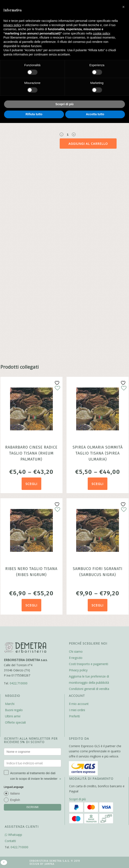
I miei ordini (77, 710)
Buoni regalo (14, 710)
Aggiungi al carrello (88, 144)
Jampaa (49, 864)
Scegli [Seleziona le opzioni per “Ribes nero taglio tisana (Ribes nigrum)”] (31, 605)
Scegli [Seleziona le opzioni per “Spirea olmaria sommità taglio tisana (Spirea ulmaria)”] (98, 484)
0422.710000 (19, 683)
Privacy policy (78, 670)
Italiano (15, 793)
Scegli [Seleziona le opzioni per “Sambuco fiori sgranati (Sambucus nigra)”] (98, 605)
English (15, 800)
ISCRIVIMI (32, 807)
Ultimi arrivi (13, 716)
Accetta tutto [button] (95, 114)
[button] (123, 7)
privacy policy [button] (12, 25)
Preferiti (74, 716)
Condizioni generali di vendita (89, 689)
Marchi (10, 704)
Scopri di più (77, 799)
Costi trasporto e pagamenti (88, 664)
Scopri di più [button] (64, 104)
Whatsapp (13, 835)
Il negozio (76, 658)
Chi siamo (76, 652)
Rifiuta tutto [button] (34, 114)
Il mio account (79, 704)
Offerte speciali (15, 722)
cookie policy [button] (102, 33)
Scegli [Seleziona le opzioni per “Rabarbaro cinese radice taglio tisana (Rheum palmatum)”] (31, 484)
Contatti (10, 841)
